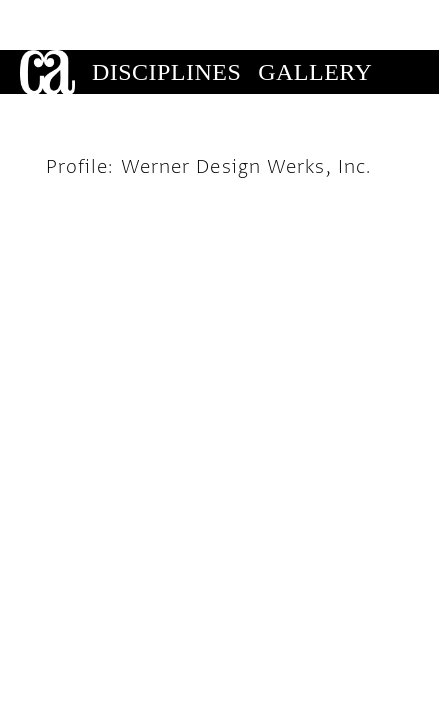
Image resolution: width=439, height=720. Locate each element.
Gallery (315, 22)
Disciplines (166, 22)
